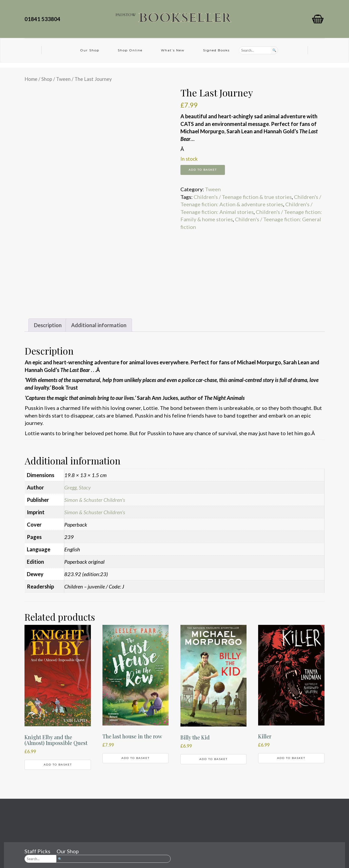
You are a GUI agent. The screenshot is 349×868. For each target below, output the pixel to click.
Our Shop (90, 50)
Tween (63, 79)
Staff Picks (37, 851)
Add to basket (203, 170)
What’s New (173, 50)
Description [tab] (48, 325)
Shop (47, 79)
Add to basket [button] (58, 765)
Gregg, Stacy (78, 487)
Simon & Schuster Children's (95, 500)
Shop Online (130, 50)
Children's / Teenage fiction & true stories (243, 197)
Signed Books (216, 50)
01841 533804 (43, 19)
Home (31, 79)
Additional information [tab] (99, 325)
